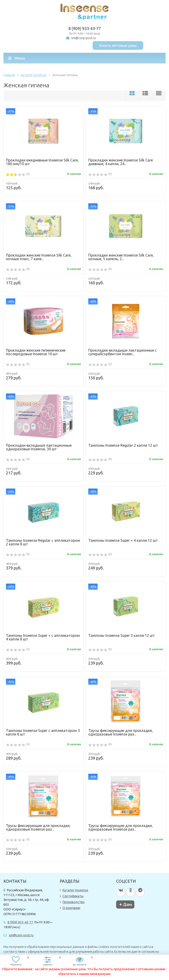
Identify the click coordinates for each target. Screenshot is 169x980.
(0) (100, 174)
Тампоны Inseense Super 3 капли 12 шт (122, 635)
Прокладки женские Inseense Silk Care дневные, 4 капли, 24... (121, 162)
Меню (17, 58)
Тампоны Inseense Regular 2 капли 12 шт (123, 445)
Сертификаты (73, 896)
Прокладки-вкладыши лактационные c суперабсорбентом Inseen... (122, 352)
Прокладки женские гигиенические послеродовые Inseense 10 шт (36, 352)
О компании (71, 908)
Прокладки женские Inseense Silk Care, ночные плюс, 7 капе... (39, 257)
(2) (18, 174)
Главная (9, 75)
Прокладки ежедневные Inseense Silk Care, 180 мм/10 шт (42, 162)
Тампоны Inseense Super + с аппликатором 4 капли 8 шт (43, 637)
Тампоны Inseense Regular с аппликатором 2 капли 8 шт (43, 542)
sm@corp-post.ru (84, 38)
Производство (74, 902)
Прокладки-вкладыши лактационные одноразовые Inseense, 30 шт (39, 447)
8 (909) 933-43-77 (85, 28)
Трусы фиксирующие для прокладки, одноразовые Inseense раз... (121, 732)
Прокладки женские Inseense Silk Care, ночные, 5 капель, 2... (121, 257)
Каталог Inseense (34, 75)
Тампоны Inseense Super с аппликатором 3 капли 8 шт (43, 732)
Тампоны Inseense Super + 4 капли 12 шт (123, 540)
